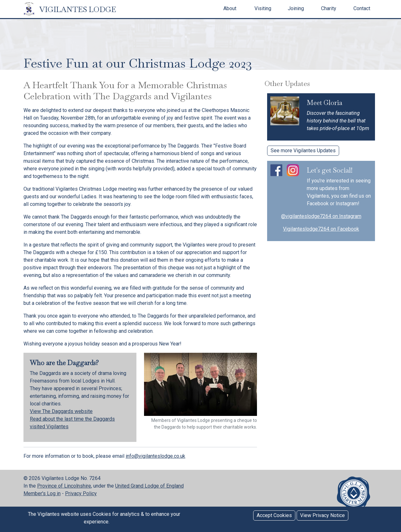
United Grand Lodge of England (149, 486)
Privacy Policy (81, 493)
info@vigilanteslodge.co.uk (155, 456)
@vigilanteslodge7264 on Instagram (321, 216)
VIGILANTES (70, 9)
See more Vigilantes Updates (303, 151)
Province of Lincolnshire (64, 486)
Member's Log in (42, 493)
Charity (329, 8)
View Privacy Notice (322, 515)
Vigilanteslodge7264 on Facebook (321, 229)
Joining (296, 8)
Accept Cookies (274, 515)
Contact (362, 8)
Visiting (263, 8)
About (230, 8)
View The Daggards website (61, 411)
